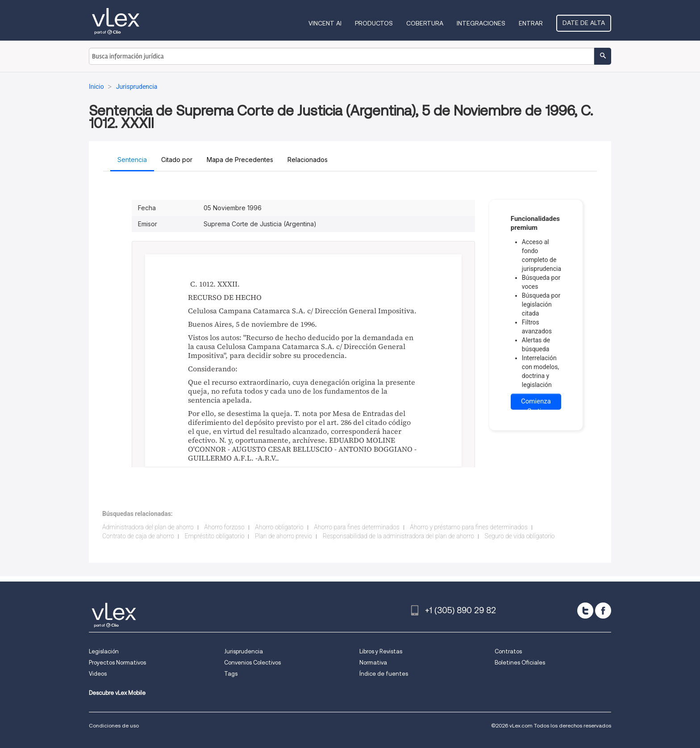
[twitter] (585, 611)
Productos (374, 23)
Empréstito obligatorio (215, 536)
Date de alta (584, 23)
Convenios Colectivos (252, 663)
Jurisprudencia (244, 651)
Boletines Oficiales (520, 663)
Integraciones (481, 23)
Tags (231, 674)
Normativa (373, 663)
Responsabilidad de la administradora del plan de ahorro (398, 536)
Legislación (104, 651)
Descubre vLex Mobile (117, 693)
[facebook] (603, 611)
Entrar (531, 23)
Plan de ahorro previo (283, 536)
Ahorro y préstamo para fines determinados (469, 527)
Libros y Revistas (381, 651)
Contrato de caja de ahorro (138, 536)
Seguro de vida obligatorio (520, 536)
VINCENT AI (325, 23)
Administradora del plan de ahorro (148, 527)
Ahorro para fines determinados (356, 527)
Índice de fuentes (384, 674)
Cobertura (425, 23)
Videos (98, 674)
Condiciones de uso (114, 725)
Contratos (508, 651)
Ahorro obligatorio (279, 527)
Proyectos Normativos (117, 663)
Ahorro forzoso (224, 527)
